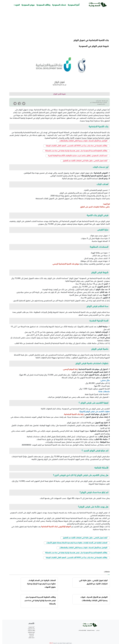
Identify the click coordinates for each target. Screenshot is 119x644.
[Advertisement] (59, 23)
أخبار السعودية (74, 5)
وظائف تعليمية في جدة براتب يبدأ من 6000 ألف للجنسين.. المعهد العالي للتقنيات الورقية (77, 142)
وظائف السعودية (43, 5)
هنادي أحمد (98, 101)
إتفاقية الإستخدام (82, 627)
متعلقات (107, 568)
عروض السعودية (28, 5)
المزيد (17, 5)
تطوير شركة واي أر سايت (61, 642)
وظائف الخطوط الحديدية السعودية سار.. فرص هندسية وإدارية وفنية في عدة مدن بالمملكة (76, 147)
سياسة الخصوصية (91, 627)
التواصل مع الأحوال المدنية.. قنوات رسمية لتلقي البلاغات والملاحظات (83, 137)
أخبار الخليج (31, 632)
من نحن (98, 627)
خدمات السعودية (59, 5)
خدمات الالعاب (31, 634)
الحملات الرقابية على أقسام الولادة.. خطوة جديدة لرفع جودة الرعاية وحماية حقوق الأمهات (77, 539)
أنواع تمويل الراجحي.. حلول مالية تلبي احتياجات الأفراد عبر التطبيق (85, 157)
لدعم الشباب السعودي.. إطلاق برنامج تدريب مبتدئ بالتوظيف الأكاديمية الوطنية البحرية (78, 152)
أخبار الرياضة (31, 631)
